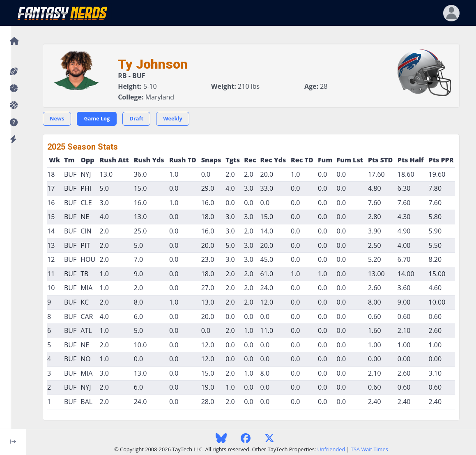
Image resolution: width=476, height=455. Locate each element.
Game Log (97, 118)
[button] (13, 123)
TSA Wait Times (369, 449)
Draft (136, 118)
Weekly (173, 118)
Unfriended (331, 449)
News (57, 118)
